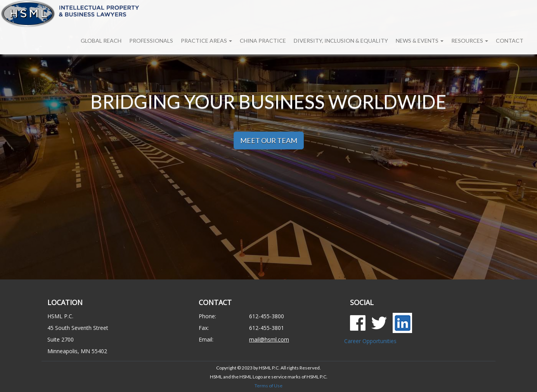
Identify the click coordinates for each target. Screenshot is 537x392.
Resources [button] (470, 41)
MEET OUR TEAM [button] (269, 140)
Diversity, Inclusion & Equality (341, 41)
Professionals (151, 41)
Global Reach (101, 41)
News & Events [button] (420, 41)
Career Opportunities (370, 341)
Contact (510, 41)
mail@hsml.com (269, 339)
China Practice (263, 41)
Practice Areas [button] (206, 41)
